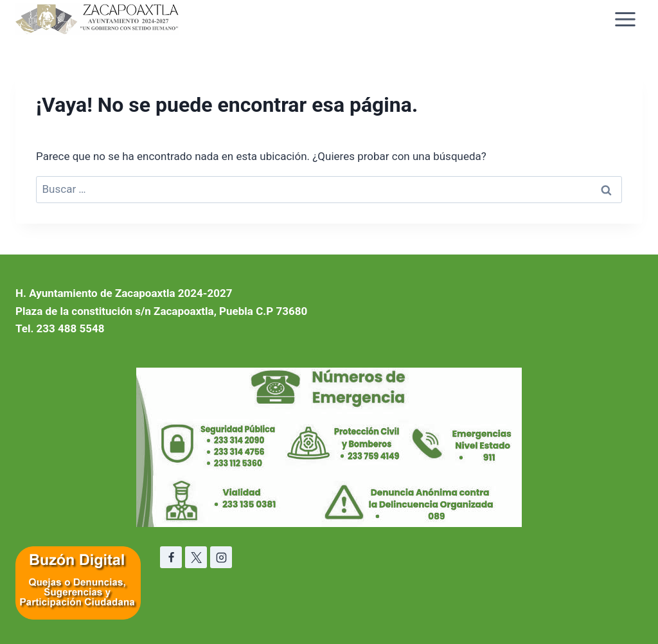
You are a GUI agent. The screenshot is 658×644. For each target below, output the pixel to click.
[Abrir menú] (625, 19)
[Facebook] (171, 557)
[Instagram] (221, 557)
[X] (196, 557)
